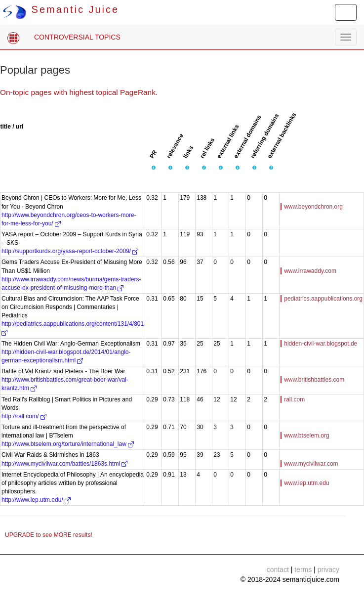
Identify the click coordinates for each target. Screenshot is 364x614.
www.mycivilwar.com (311, 464)
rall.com (294, 399)
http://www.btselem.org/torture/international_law (68, 444)
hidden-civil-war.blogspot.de (321, 344)
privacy (328, 570)
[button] (154, 168)
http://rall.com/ (24, 416)
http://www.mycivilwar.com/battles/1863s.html (64, 464)
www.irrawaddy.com (310, 271)
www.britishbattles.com (314, 380)
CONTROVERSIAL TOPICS (77, 37)
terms (303, 570)
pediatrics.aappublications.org (323, 299)
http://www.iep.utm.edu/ (36, 500)
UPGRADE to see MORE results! (49, 535)
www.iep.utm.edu (306, 483)
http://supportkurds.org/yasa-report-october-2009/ (70, 251)
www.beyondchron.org (313, 207)
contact (278, 570)
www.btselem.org (306, 436)
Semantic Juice (61, 9)
